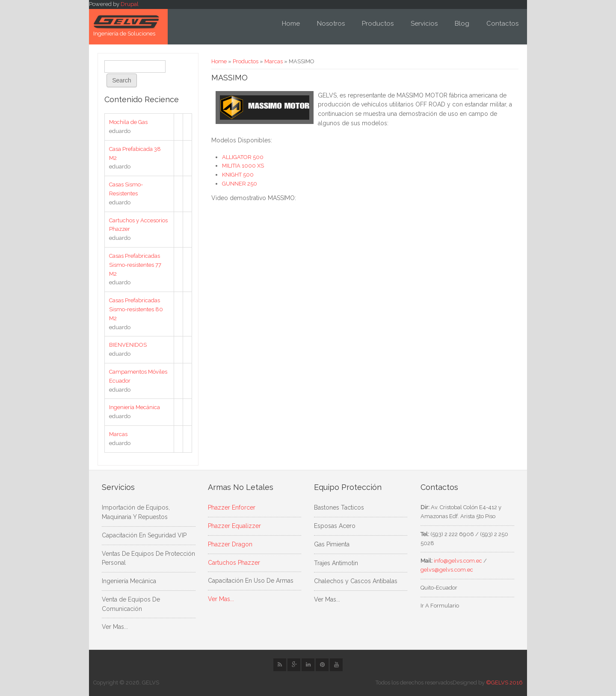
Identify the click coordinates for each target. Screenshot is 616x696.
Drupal (130, 4)
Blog (462, 24)
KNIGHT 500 (238, 175)
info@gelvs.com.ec (458, 561)
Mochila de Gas (128, 122)
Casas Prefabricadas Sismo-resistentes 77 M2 (135, 265)
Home (291, 24)
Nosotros (331, 24)
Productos (378, 24)
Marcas (274, 61)
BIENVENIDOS (128, 345)
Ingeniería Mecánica (135, 407)
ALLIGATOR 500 (243, 157)
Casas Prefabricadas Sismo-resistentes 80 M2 (136, 309)
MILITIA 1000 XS (243, 166)
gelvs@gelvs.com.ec (447, 570)
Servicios (424, 24)
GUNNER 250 (240, 184)
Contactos (502, 24)
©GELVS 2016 (504, 683)
